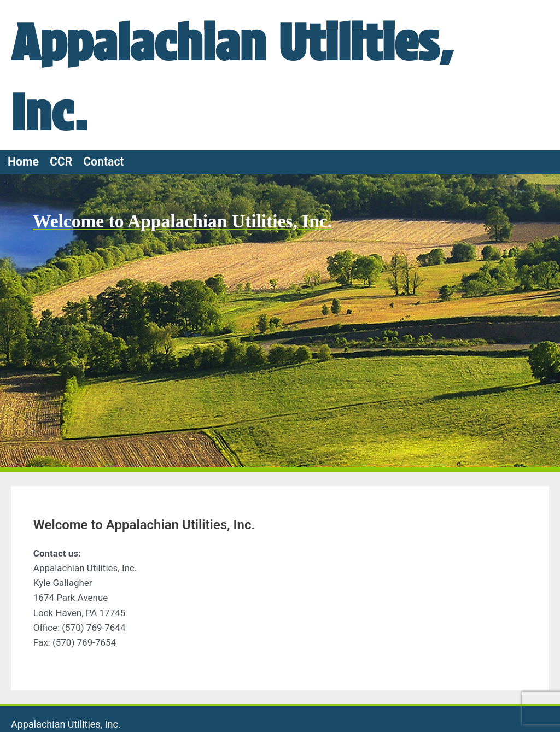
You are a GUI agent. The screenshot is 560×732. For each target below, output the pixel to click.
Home (23, 162)
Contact (104, 162)
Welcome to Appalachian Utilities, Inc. (185, 221)
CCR (61, 162)
